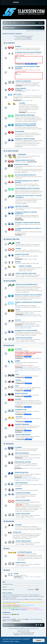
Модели (18, 262)
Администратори (14, 605)
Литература (17, 532)
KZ (38, 316)
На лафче (18, 349)
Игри (17, 374)
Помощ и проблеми (23, 500)
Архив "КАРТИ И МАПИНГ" (24, 338)
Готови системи (28, 458)
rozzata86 (34, 64)
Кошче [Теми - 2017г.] (27, 577)
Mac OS (36, 468)
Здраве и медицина (22, 424)
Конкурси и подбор (21, 165)
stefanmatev (16, 621)
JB (34, 316)
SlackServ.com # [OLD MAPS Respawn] (28, 52)
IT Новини (18, 447)
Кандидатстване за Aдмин (25, 139)
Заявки (17, 361)
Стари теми (25, 100)
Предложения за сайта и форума (27, 188)
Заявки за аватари (28, 367)
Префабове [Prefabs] (29, 325)
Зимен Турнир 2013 (31, 112)
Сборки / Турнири (25, 266)
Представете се (36, 358)
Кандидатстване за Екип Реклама (27, 223)
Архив (31, 100)
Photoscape (28, 480)
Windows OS (25, 468)
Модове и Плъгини (22, 254)
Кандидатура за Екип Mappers (26, 330)
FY (16, 317)
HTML (16, 459)
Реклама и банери (22, 206)
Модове (25, 259)
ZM (19, 316)
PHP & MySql (36, 458)
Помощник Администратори (30, 608)
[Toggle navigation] (32, 2)
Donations (19, 34)
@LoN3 (14, 614)
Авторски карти (28, 314)
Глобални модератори (27, 605)
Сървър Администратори (19, 609)
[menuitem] (17, 23)
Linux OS (31, 468)
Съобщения (22, 154)
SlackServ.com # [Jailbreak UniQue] (31, 86)
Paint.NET (34, 479)
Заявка (35, 259)
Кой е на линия (7, 593)
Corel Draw (25, 479)
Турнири (22, 103)
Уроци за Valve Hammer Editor (26, 284)
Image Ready (17, 480)
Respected (24, 607)
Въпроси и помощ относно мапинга (28, 295)
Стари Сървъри (20, 88)
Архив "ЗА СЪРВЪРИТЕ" (23, 81)
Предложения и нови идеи (25, 115)
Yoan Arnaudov (27, 630)
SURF (17, 316)
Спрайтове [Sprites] (26, 326)
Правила (18, 46)
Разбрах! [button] (39, 640)
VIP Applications (27, 90)
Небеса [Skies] (28, 328)
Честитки (19, 417)
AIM (32, 316)
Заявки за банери (25, 369)
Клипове (18, 399)
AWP (40, 316)
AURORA (16, 2)
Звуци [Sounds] (35, 326)
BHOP (29, 316)
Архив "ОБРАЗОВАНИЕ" (23, 541)
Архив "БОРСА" (21, 563)
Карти (18, 310)
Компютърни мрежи (23, 493)
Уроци (18, 243)
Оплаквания (20, 131)
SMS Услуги (17, 94)
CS (36, 314)
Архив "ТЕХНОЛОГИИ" (23, 514)
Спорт (17, 386)
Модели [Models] (19, 328)
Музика (18, 380)
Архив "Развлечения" (23, 435)
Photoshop (25, 477)
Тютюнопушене (27, 432)
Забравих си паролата (8, 589)
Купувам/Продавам (25, 552)
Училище (18, 525)
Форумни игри (27, 358)
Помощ (18, 248)
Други (31, 459)
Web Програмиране (22, 453)
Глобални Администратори (11, 608)
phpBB (21, 628)
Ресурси (18, 320)
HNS (39, 314)
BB (36, 316)
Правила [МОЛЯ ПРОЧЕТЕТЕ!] (25, 160)
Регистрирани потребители (12, 607)
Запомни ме (31, 589)
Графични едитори (21, 472)
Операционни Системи (23, 462)
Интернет (19, 489)
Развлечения (28, 357)
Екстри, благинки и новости (25, 175)
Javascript (23, 459)
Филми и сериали (21, 393)
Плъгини (30, 259)
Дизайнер (38, 609)
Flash (27, 459)
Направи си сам (21, 410)
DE (35, 314)
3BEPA (27, 64)
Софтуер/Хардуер (21, 483)
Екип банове (31, 609)
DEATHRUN (24, 316)
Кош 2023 (20, 578)
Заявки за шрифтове (25, 370)
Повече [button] (17, 641)
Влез (4, 582)
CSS (19, 459)
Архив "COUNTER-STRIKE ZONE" (26, 273)
